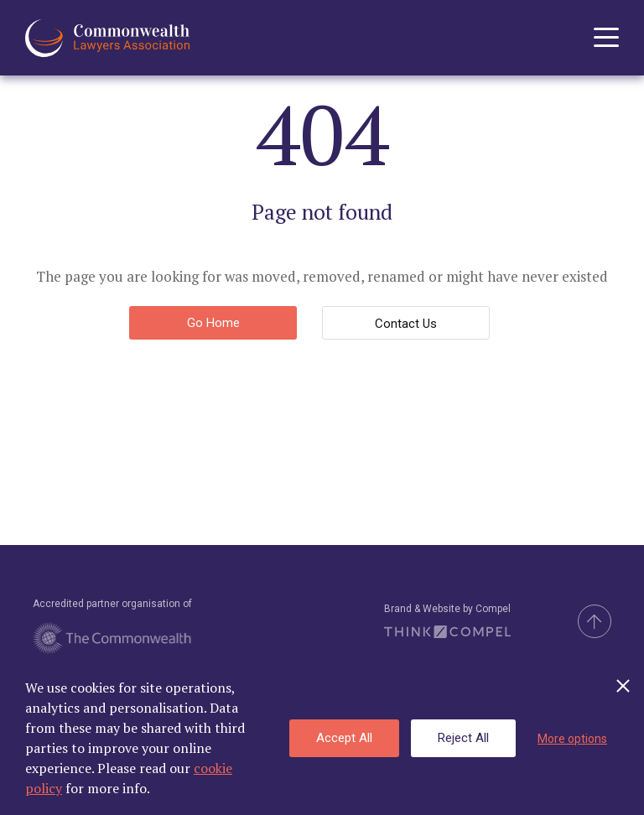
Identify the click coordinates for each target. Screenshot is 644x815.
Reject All (463, 738)
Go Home (213, 323)
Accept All (344, 738)
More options (572, 739)
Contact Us (406, 324)
